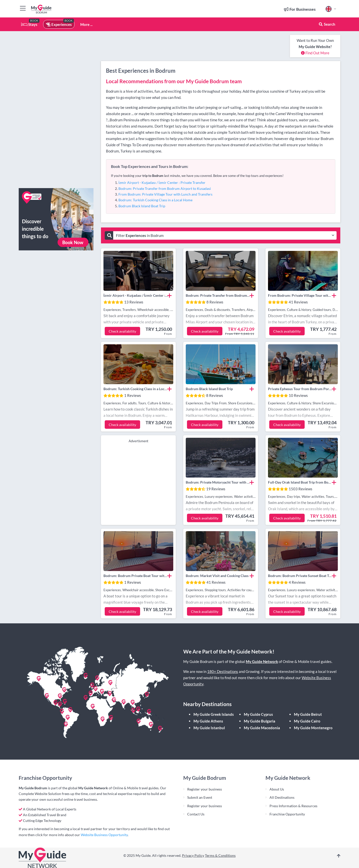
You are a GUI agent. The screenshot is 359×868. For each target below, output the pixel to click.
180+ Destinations (223, 671)
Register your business (205, 789)
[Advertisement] (56, 110)
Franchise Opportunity (287, 814)
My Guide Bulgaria (260, 721)
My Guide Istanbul (209, 728)
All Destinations (282, 797)
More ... (86, 24)
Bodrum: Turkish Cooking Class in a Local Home (155, 200)
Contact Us (196, 814)
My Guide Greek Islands (214, 714)
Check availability (122, 331)
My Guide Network (262, 661)
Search (327, 24)
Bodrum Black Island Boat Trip (142, 206)
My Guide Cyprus (258, 714)
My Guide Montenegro (313, 728)
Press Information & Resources (293, 806)
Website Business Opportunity (104, 835)
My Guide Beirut (308, 714)
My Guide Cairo (307, 721)
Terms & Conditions (220, 855)
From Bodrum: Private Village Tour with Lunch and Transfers (165, 194)
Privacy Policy (193, 855)
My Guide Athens (208, 721)
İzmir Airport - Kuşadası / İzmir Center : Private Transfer (162, 182)
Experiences (59, 24)
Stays (29, 24)
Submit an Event (200, 797)
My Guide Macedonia (262, 728)
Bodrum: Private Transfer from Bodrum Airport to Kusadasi (165, 188)
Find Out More (315, 53)
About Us (277, 789)
